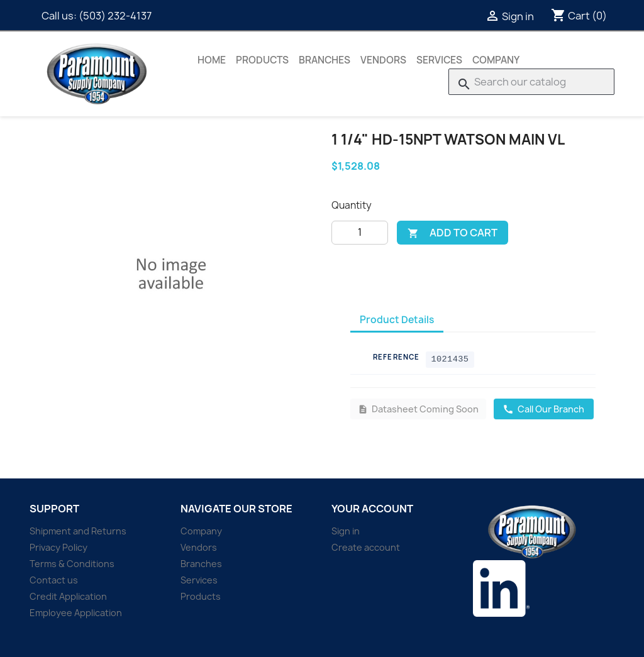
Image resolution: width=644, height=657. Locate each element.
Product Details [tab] (397, 320)
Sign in (346, 531)
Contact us (54, 580)
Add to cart (452, 233)
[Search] (531, 82)
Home (212, 60)
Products (262, 60)
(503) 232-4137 (115, 16)
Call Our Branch (543, 409)
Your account (372, 509)
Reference (396, 357)
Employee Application (76, 613)
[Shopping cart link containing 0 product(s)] (579, 16)
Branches (325, 60)
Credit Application (68, 596)
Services (439, 60)
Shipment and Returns (78, 531)
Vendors (383, 60)
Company (496, 60)
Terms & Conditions (72, 564)
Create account (366, 547)
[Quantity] (360, 233)
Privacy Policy (58, 547)
